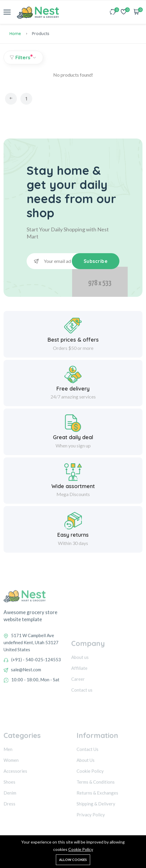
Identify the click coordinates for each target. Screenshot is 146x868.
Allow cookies (73, 860)
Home (15, 34)
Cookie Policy (81, 849)
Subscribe (96, 261)
